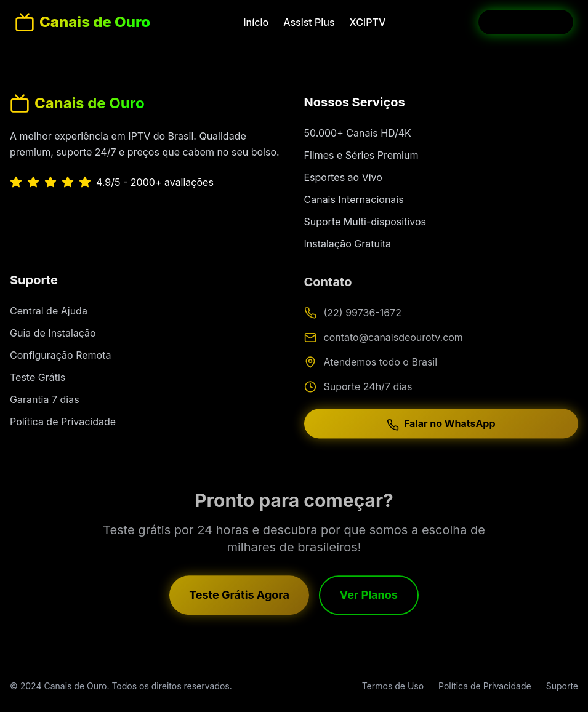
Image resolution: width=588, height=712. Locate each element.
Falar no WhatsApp (441, 428)
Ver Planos (369, 598)
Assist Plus (309, 22)
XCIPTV (368, 22)
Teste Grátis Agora (239, 598)
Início (256, 22)
